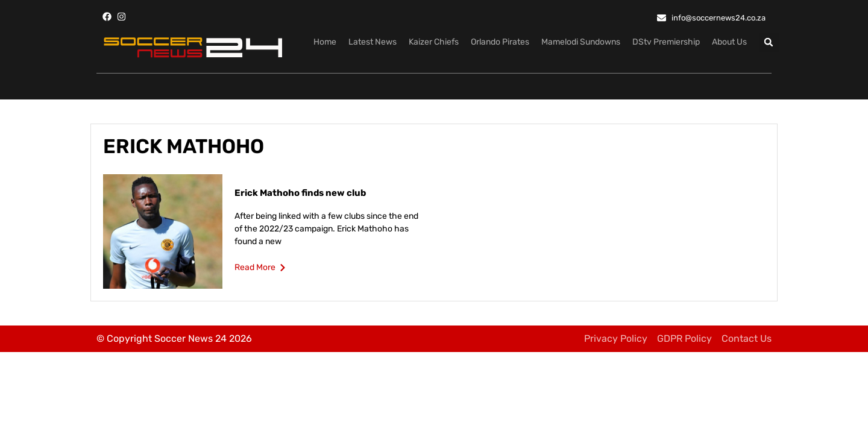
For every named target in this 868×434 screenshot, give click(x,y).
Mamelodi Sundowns (581, 42)
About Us (729, 42)
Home (325, 42)
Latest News (373, 42)
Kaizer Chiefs (434, 42)
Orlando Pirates (500, 42)
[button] (769, 42)
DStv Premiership (666, 42)
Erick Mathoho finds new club (300, 193)
